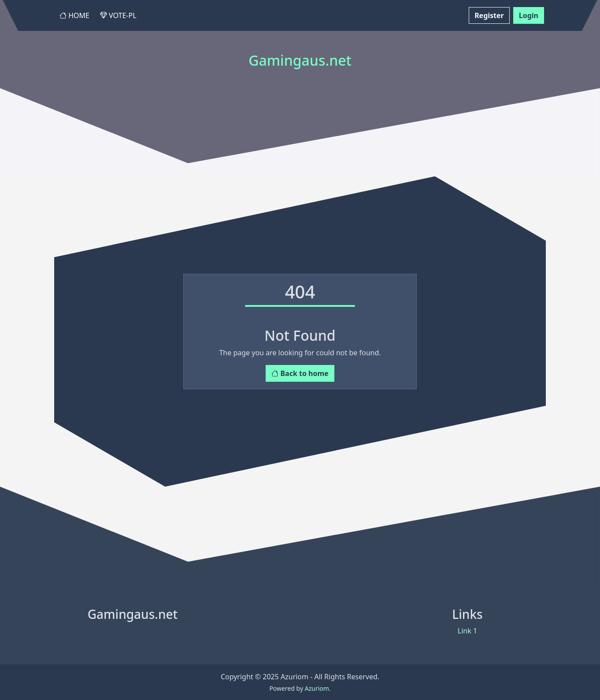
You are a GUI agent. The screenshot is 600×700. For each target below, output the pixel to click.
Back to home (300, 373)
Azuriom (317, 688)
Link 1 (467, 631)
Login (529, 15)
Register (489, 15)
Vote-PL (118, 15)
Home (74, 15)
